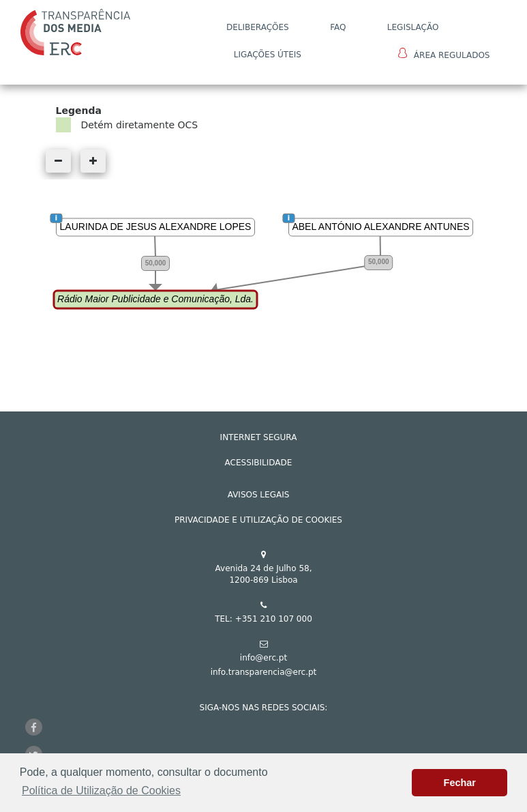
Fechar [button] (460, 783)
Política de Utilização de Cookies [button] (101, 791)
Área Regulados (444, 54)
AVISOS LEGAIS (259, 495)
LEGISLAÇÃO (413, 27)
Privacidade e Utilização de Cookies (258, 520)
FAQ (338, 27)
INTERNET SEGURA (259, 437)
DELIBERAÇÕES (258, 27)
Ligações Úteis (268, 55)
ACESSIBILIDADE (259, 463)
